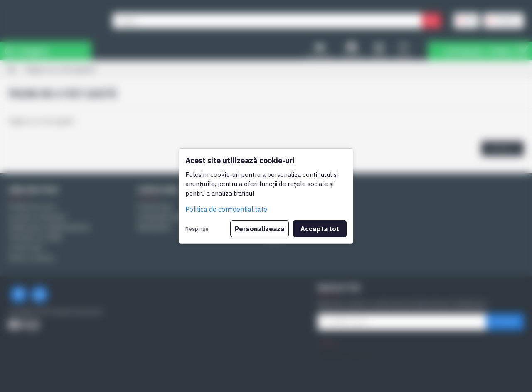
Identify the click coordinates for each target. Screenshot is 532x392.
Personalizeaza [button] (260, 229)
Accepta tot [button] (320, 229)
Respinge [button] (197, 229)
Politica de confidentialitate (226, 209)
